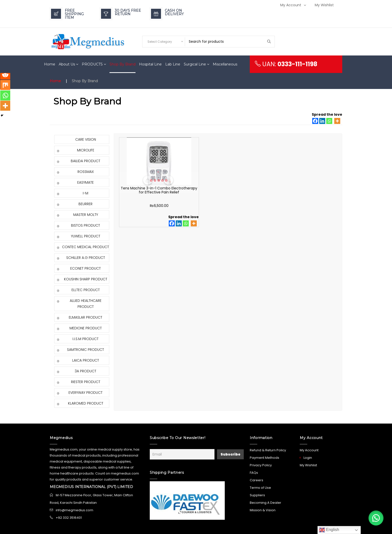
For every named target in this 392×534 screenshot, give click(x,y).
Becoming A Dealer (265, 503)
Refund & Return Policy (268, 450)
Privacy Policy (261, 465)
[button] (374, 517)
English (329, 530)
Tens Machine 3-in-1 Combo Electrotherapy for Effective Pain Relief (143, 192)
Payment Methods (264, 458)
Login (308, 458)
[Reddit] (5, 77)
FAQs (254, 473)
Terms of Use (260, 488)
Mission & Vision (263, 510)
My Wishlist (324, 5)
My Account (291, 5)
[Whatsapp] (329, 121)
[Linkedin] (322, 121)
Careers (256, 480)
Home (55, 81)
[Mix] (5, 88)
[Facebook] (315, 121)
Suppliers (257, 495)
